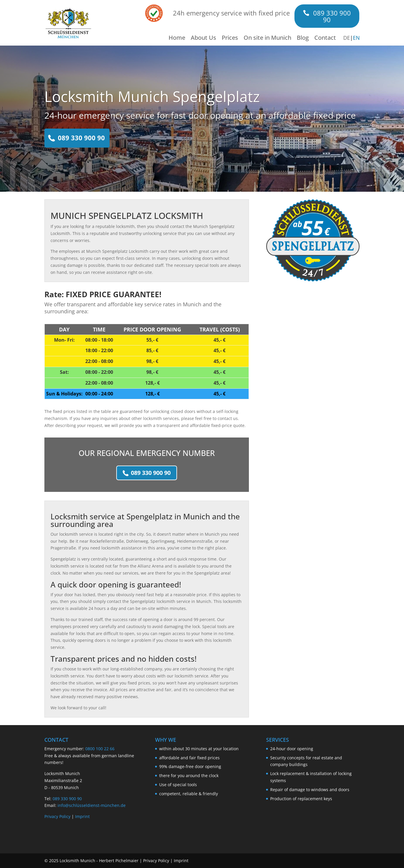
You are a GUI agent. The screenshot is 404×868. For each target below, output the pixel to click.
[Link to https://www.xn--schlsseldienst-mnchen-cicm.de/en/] (68, 22)
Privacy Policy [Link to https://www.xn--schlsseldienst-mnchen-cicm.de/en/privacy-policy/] (57, 816)
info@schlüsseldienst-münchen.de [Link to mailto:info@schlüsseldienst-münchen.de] (92, 805)
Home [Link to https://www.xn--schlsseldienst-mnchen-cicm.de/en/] (177, 39)
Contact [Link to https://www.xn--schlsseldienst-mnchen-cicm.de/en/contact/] (325, 39)
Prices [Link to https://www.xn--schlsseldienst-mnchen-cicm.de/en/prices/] (230, 39)
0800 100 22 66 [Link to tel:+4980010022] (100, 749)
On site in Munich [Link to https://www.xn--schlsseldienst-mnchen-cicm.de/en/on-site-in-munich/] (267, 39)
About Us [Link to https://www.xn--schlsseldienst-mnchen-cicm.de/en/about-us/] (203, 39)
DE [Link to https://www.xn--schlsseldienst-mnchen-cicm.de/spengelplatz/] (347, 38)
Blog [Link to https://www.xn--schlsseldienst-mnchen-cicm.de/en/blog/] (303, 39)
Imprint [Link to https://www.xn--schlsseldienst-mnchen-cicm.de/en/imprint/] (82, 816)
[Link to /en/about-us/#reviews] (154, 13)
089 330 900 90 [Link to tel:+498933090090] (81, 138)
